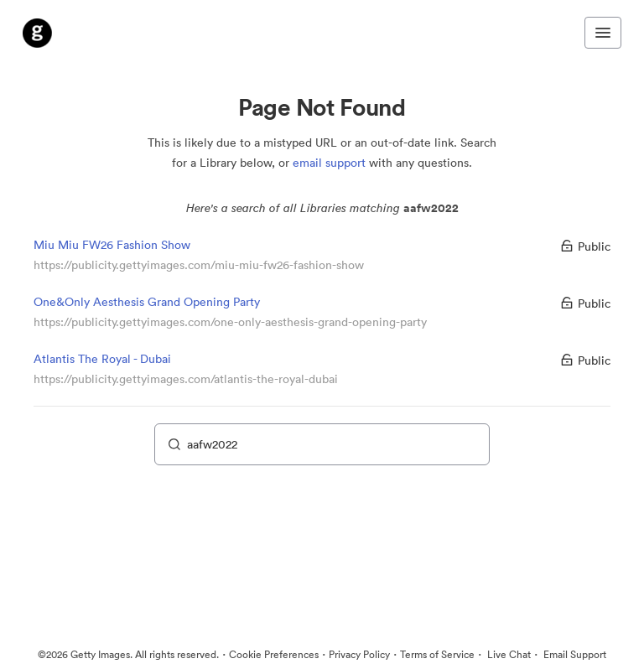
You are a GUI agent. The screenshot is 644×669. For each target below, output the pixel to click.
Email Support (574, 654)
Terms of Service (437, 654)
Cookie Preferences (274, 654)
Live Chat (508, 654)
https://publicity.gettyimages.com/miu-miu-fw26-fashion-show (199, 265)
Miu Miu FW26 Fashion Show (112, 245)
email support (329, 163)
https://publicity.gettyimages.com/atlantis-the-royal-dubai (186, 379)
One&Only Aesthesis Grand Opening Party (147, 302)
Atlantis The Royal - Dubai (102, 359)
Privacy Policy (359, 654)
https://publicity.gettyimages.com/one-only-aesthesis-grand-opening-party (230, 322)
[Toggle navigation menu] (603, 33)
